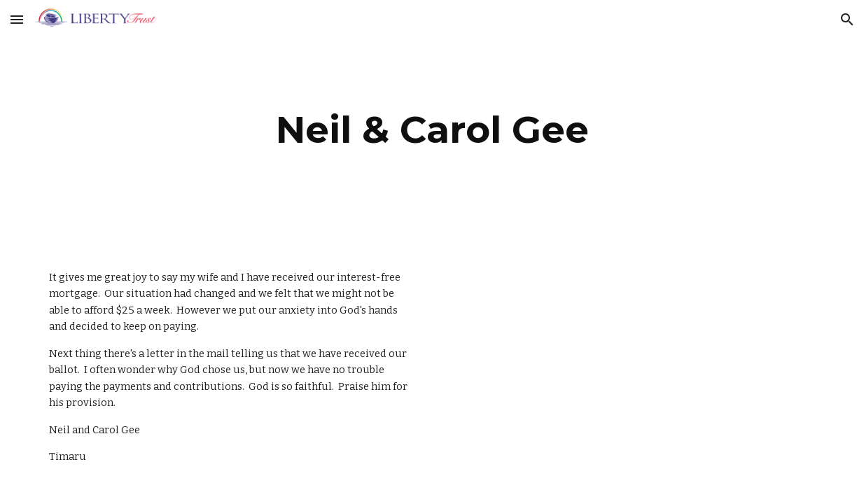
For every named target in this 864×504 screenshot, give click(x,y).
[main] (432, 130)
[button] (17, 19)
